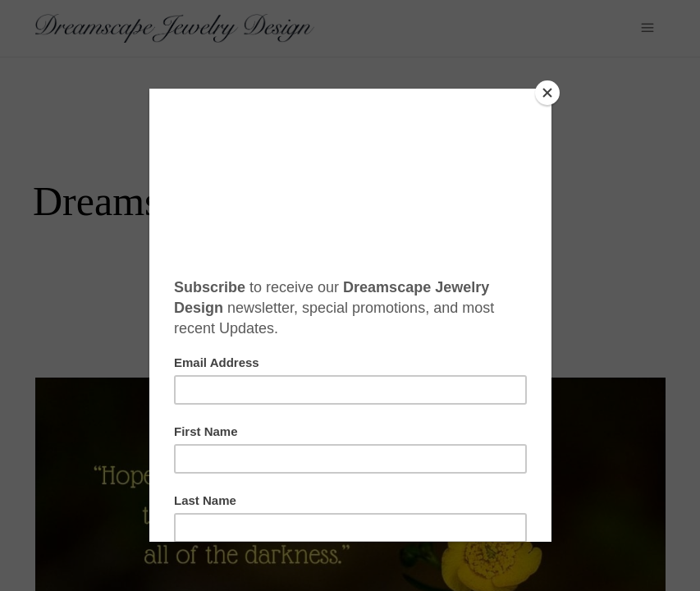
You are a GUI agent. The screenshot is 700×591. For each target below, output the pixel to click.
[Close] (547, 93)
